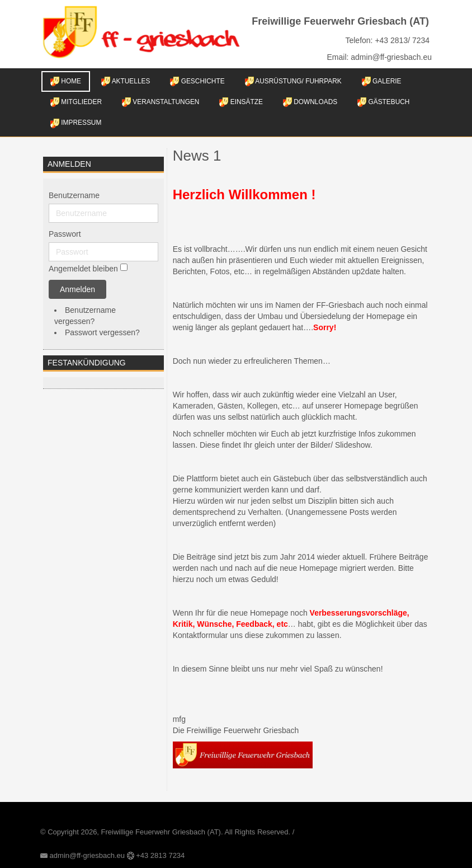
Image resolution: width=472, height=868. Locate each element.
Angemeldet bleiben (83, 269)
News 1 (197, 156)
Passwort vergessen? (102, 332)
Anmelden (77, 289)
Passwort (65, 234)
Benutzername (74, 195)
